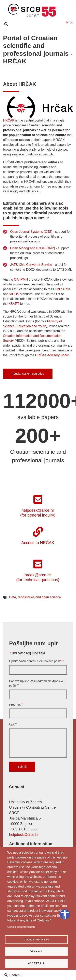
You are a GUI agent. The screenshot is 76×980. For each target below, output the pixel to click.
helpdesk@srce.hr (24, 835)
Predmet (15, 705)
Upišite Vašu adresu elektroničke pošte (35, 661)
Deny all (36, 951)
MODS (14, 294)
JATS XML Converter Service (31, 265)
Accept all (36, 963)
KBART (14, 304)
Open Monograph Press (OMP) (33, 248)
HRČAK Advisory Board (52, 355)
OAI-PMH (21, 279)
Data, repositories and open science (35, 597)
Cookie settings (36, 940)
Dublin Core (62, 289)
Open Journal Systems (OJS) (31, 232)
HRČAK (9, 120)
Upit (12, 724)
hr (69, 22)
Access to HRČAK (38, 543)
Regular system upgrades (28, 374)
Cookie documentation (21, 927)
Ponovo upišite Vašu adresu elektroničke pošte (36, 683)
